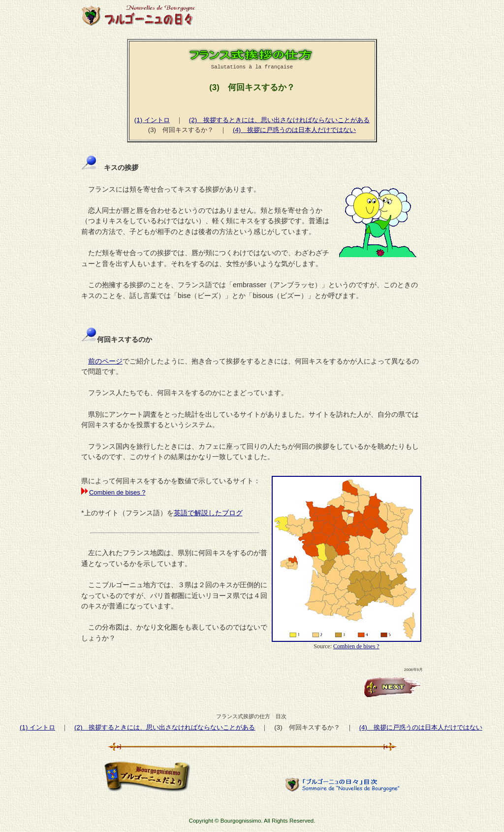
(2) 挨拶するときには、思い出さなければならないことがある (279, 120)
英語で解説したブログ (208, 513)
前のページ (105, 361)
